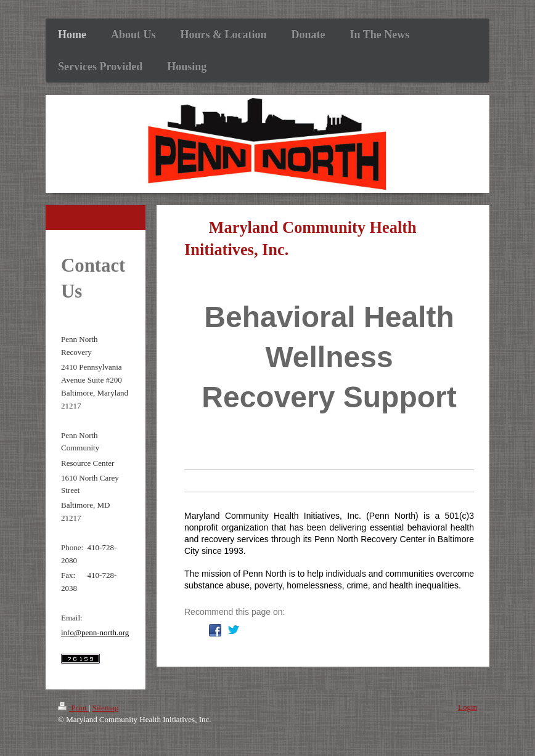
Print (73, 708)
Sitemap (106, 708)
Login (468, 707)
